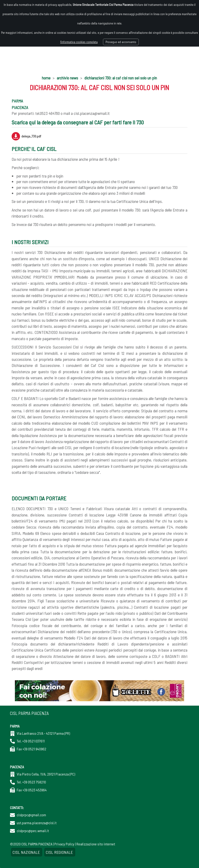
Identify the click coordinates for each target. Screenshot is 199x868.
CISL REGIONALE (60, 852)
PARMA (17, 101)
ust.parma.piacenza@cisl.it (37, 823)
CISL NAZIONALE (27, 852)
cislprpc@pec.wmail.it (33, 831)
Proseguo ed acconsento (121, 42)
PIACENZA (20, 107)
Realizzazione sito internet (96, 844)
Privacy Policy (64, 844)
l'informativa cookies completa (79, 42)
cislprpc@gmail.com (31, 815)
